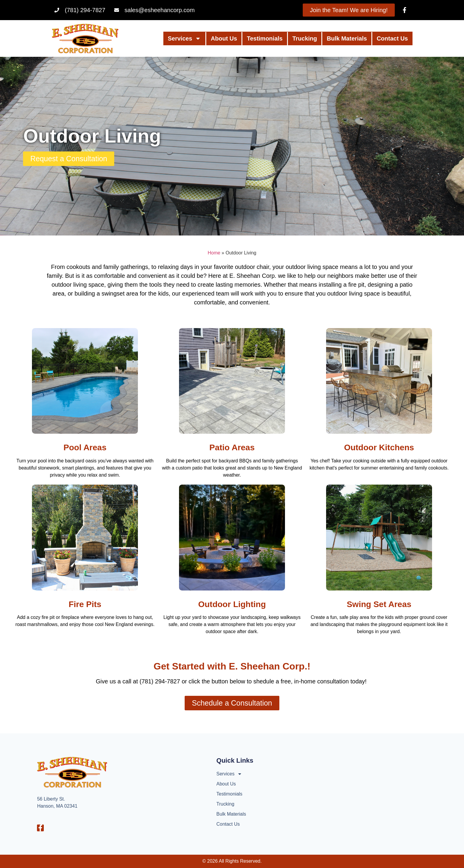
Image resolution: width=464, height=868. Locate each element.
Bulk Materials (347, 38)
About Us (224, 38)
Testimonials (265, 38)
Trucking (305, 38)
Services (184, 38)
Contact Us (392, 38)
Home (214, 253)
